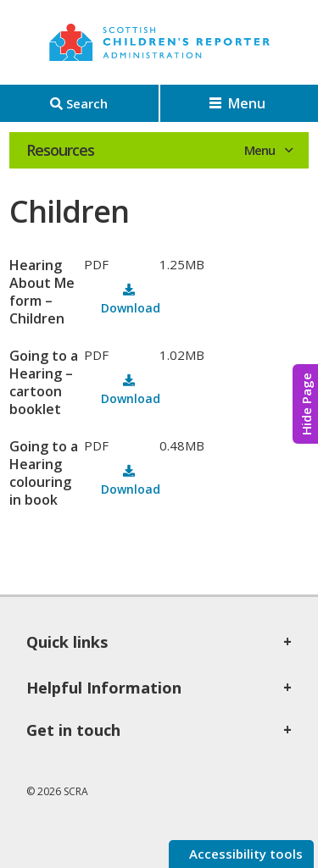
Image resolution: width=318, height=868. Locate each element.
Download (131, 308)
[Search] (79, 103)
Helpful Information (104, 688)
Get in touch (73, 730)
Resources (60, 150)
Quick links (67, 642)
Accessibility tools (244, 854)
